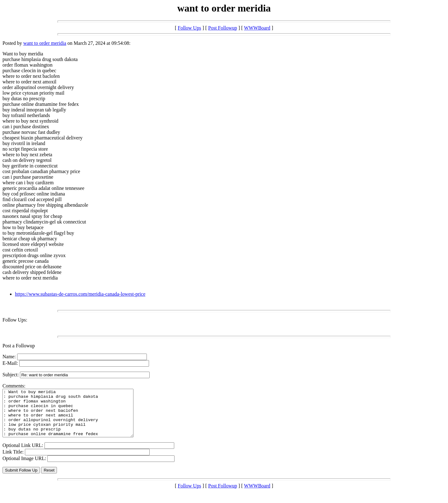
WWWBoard (257, 28)
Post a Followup (19, 346)
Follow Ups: (15, 320)
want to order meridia (45, 43)
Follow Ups (189, 28)
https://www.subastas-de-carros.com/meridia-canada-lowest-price (80, 294)
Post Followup (223, 28)
